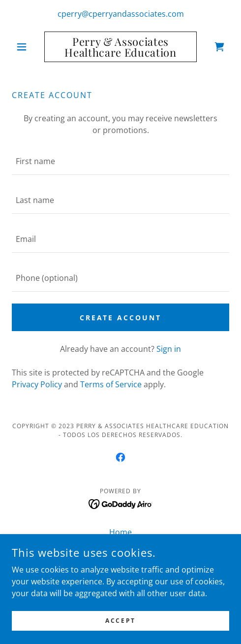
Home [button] (120, 532)
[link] (120, 47)
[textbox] (120, 161)
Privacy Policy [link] (37, 384)
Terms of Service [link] (111, 384)
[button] (28, 47)
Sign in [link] (169, 349)
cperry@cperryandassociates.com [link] (121, 14)
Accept (120, 627)
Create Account (121, 318)
